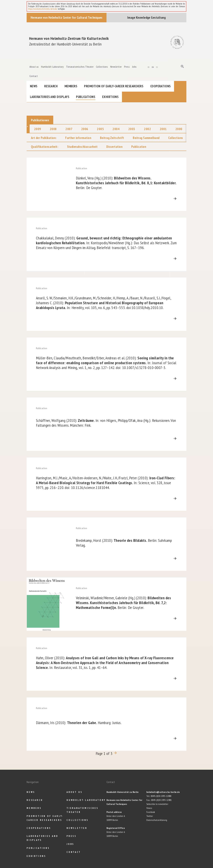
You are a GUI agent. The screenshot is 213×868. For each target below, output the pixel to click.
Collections (102, 67)
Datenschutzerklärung (157, 820)
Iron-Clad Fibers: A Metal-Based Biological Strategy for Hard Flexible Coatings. (106, 483)
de (149, 67)
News (34, 86)
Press (127, 67)
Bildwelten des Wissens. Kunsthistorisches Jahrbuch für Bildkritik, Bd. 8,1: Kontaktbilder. (126, 183)
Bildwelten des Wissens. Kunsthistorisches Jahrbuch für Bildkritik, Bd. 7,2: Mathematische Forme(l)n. (123, 603)
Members (71, 86)
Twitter (150, 816)
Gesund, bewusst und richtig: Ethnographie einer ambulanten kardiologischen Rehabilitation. (106, 243)
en (153, 67)
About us (34, 67)
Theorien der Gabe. (79, 723)
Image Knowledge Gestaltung (146, 17)
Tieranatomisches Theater (80, 67)
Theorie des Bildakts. (124, 543)
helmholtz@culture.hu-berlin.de (163, 792)
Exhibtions (110, 97)
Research (51, 86)
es (157, 67)
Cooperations (160, 86)
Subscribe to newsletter (157, 804)
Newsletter (116, 67)
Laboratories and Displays (50, 97)
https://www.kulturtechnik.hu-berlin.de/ (43, 9)
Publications (86, 97)
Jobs (134, 67)
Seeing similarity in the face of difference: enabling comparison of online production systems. (106, 363)
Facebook (151, 812)
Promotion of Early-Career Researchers (114, 86)
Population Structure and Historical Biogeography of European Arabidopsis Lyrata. (103, 303)
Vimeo (149, 808)
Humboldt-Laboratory (52, 67)
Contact (34, 76)
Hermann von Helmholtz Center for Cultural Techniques (67, 17)
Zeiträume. (106, 423)
